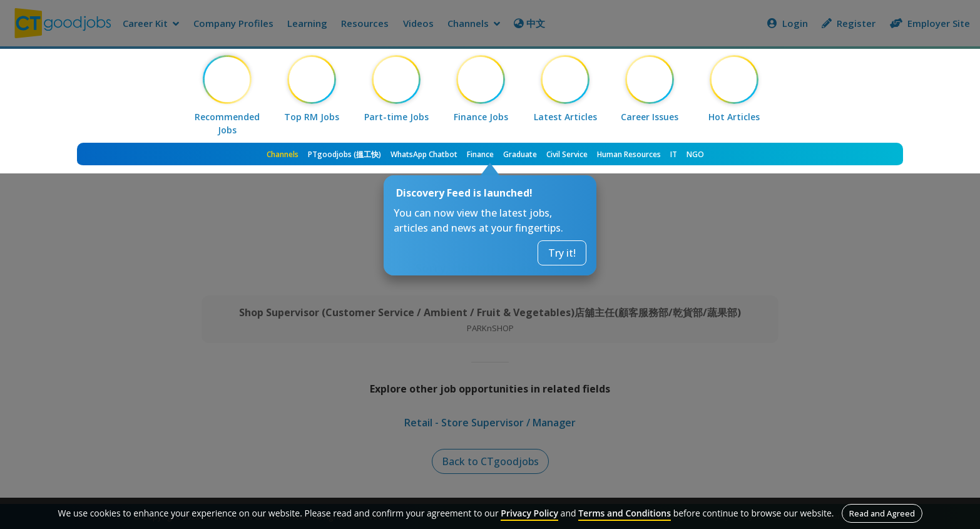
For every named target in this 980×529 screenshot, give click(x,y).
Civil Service (567, 154)
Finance (480, 154)
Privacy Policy (529, 513)
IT (674, 154)
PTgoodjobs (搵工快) (345, 154)
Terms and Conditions (625, 513)
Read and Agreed (882, 513)
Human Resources (629, 154)
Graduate (520, 154)
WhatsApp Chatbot (424, 154)
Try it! (562, 253)
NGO (695, 154)
